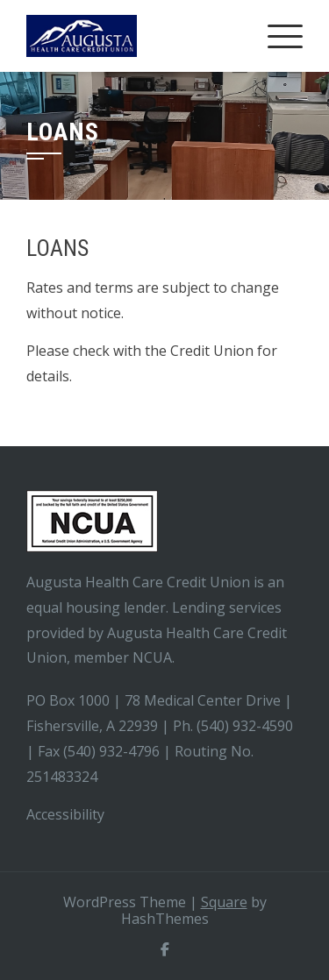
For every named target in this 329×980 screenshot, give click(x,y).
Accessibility (67, 814)
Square (224, 902)
